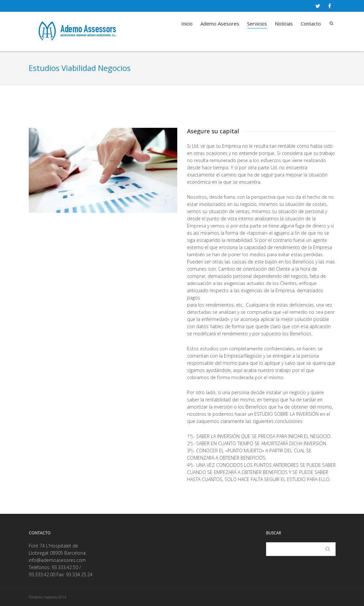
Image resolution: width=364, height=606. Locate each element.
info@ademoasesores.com (57, 560)
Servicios (257, 24)
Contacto (311, 24)
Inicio (187, 24)
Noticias (284, 24)
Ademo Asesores (220, 24)
